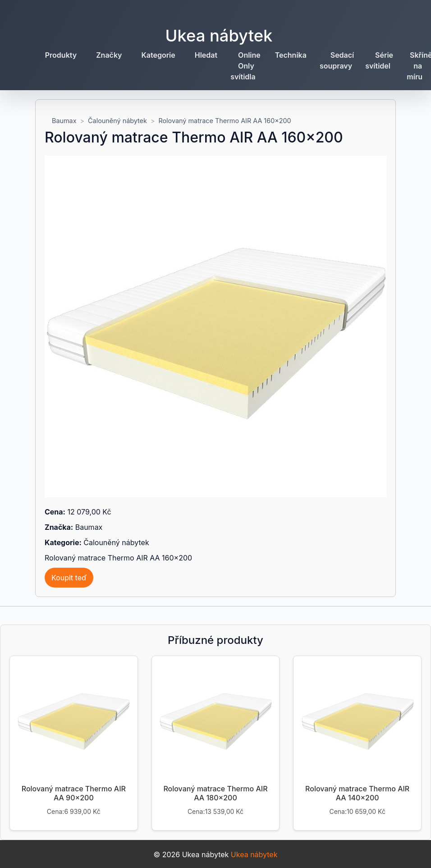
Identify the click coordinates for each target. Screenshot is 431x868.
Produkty (61, 55)
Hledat (206, 55)
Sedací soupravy (337, 60)
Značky (109, 55)
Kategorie (158, 55)
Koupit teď (69, 578)
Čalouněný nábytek (117, 121)
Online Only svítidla (245, 66)
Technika (291, 55)
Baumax (64, 121)
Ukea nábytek (219, 36)
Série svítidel (379, 60)
